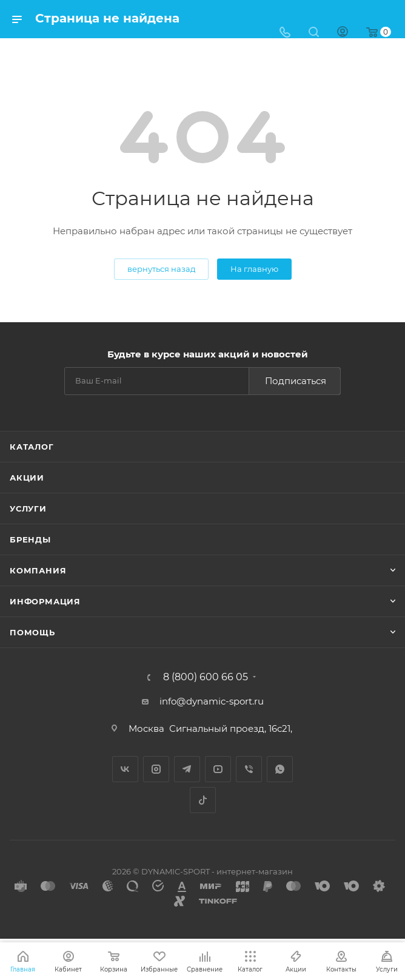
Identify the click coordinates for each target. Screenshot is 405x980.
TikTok (203, 800)
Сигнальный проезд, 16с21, (232, 728)
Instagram (156, 769)
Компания (38, 570)
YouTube (218, 769)
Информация (45, 601)
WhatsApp (280, 769)
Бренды (30, 539)
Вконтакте (125, 769)
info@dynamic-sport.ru (212, 701)
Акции (27, 478)
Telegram (187, 769)
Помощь (32, 632)
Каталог (32, 447)
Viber (249, 769)
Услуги (28, 509)
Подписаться (296, 381)
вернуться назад (161, 269)
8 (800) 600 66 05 (206, 677)
